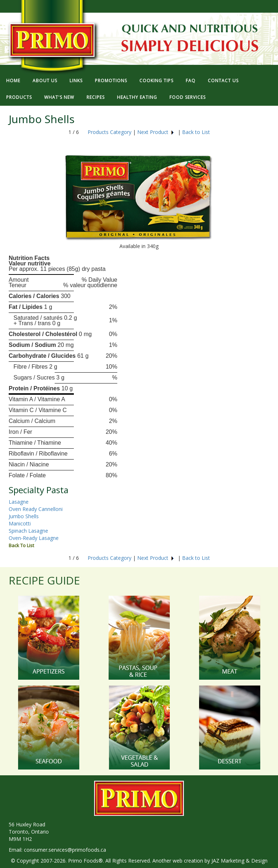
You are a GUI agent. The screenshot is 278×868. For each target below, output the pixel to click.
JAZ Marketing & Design (239, 861)
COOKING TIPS (156, 81)
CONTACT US (223, 81)
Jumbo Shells (24, 516)
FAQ (191, 81)
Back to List (196, 132)
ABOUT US (45, 81)
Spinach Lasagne (28, 531)
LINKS (76, 81)
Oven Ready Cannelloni (36, 509)
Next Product (156, 132)
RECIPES (96, 97)
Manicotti (20, 523)
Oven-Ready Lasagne (34, 538)
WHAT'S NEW (59, 97)
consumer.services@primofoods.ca (65, 850)
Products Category (109, 132)
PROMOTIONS (111, 81)
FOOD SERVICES (188, 97)
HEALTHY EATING (137, 97)
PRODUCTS (19, 97)
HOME (13, 81)
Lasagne (19, 502)
